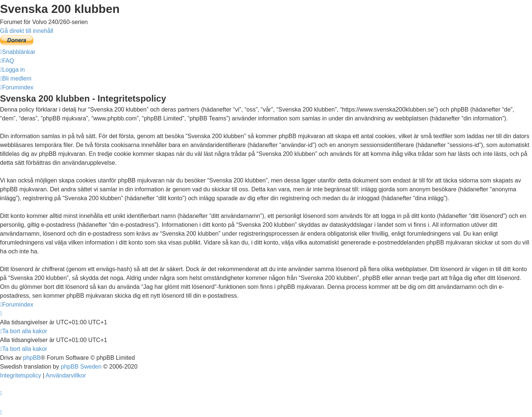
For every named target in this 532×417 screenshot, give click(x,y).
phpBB (32, 358)
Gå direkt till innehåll (27, 31)
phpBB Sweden (81, 367)
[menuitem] (7, 61)
